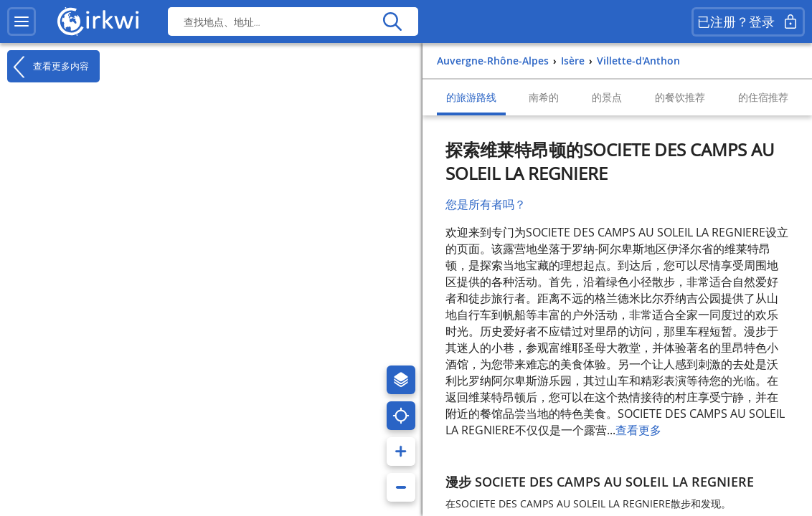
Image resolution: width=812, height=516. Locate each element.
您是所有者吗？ (486, 204)
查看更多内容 (48, 67)
